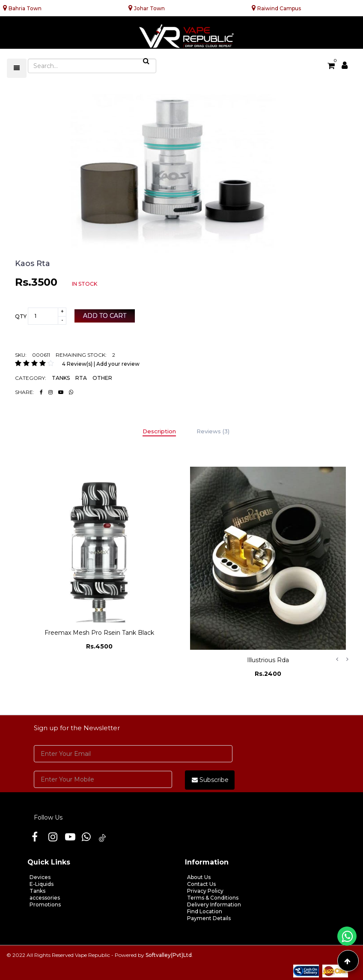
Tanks (37, 891)
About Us (199, 877)
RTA (81, 378)
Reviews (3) (213, 431)
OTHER (102, 378)
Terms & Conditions (213, 898)
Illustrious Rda (268, 660)
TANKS (61, 378)
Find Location (205, 911)
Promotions (45, 905)
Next (347, 659)
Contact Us (201, 884)
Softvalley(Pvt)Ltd (169, 955)
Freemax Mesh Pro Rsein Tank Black (99, 633)
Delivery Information (214, 905)
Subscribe (210, 780)
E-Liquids (42, 884)
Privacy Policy (205, 891)
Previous (337, 659)
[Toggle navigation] (17, 68)
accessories (45, 898)
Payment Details (209, 918)
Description (159, 431)
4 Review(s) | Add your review (101, 364)
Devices (40, 877)
